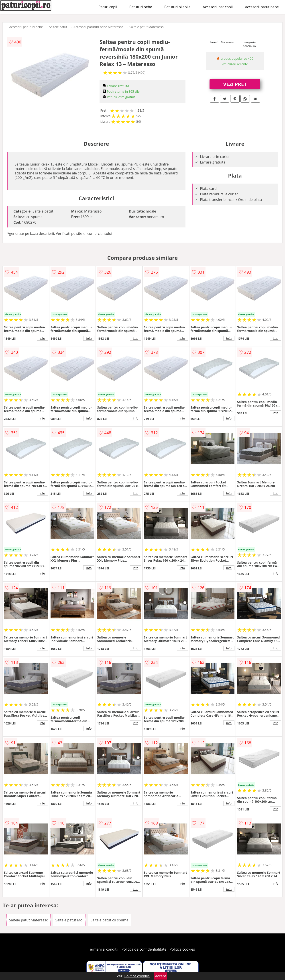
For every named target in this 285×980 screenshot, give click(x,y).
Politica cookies (182, 949)
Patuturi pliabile (177, 7)
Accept (161, 976)
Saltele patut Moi (69, 920)
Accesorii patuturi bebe (26, 27)
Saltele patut (58, 27)
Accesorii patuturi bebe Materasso (98, 27)
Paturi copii (108, 7)
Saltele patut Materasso (147, 27)
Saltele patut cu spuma (109, 920)
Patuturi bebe (141, 7)
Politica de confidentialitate (144, 949)
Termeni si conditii (103, 949)
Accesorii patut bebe (262, 7)
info (42, 338)
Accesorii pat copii (218, 7)
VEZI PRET (235, 84)
